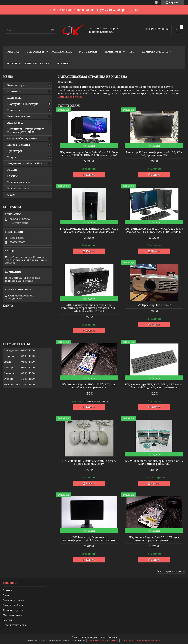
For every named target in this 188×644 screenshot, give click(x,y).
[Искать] (53, 30)
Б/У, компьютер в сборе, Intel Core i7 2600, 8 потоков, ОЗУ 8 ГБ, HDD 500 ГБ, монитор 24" (154, 230)
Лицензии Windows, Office (25, 163)
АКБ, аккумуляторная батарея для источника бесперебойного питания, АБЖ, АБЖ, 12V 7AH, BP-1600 (89, 308)
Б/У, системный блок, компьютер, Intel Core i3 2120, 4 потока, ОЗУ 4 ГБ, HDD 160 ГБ (89, 230)
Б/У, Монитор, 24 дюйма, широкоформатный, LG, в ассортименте (89, 539)
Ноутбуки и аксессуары (23, 104)
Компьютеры (62, 52)
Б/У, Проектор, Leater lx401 (154, 305)
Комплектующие (155, 52)
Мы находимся (12, 615)
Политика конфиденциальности (141, 640)
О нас (11, 195)
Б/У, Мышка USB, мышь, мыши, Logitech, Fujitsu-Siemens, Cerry (89, 462)
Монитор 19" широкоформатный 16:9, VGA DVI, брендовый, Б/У (154, 154)
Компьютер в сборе (70, 97)
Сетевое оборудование (22, 138)
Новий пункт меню (15, 625)
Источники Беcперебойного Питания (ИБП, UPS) (26, 131)
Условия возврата (19, 182)
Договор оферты (13, 610)
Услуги (12, 63)
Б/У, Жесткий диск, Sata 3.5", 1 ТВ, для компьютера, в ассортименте (154, 539)
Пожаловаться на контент (103, 640)
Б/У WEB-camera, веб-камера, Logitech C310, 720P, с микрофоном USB (154, 462)
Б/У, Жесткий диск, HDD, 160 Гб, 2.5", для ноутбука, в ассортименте (89, 386)
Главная (13, 52)
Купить (91, 175)
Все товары (35, 52)
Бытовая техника (19, 145)
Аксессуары (15, 123)
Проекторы (15, 151)
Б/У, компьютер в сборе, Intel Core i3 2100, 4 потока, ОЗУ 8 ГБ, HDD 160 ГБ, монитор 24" (89, 154)
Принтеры (14, 110)
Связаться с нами (14, 600)
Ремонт (12, 170)
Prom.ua (112, 637)
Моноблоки (88, 52)
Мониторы (113, 52)
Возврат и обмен (13, 605)
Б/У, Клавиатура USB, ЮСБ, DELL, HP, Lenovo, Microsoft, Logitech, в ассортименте (154, 386)
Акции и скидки (37, 63)
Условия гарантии (19, 188)
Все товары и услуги (169, 571)
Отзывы (63, 63)
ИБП (131, 52)
